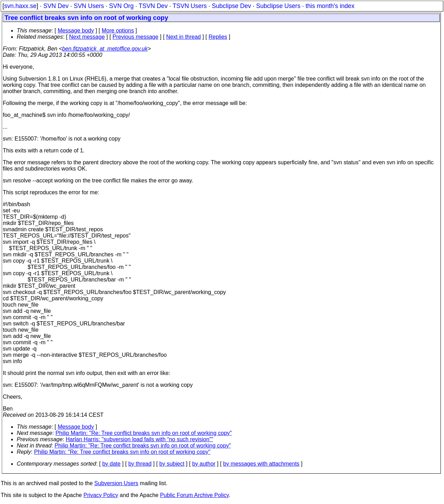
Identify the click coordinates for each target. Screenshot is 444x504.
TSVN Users (190, 6)
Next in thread (184, 37)
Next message (87, 37)
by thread (140, 464)
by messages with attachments (261, 464)
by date (111, 464)
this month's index (330, 6)
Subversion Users (116, 483)
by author (204, 464)
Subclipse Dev (231, 6)
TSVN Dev (153, 6)
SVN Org (121, 6)
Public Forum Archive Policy (194, 495)
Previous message (136, 37)
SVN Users (89, 6)
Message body (76, 31)
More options (118, 31)
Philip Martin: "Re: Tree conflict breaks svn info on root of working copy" (144, 433)
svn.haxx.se (20, 6)
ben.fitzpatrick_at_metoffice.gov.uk (105, 49)
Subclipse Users (278, 6)
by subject (172, 464)
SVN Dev (56, 6)
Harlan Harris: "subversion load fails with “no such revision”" (140, 439)
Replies (218, 37)
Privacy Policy (101, 495)
